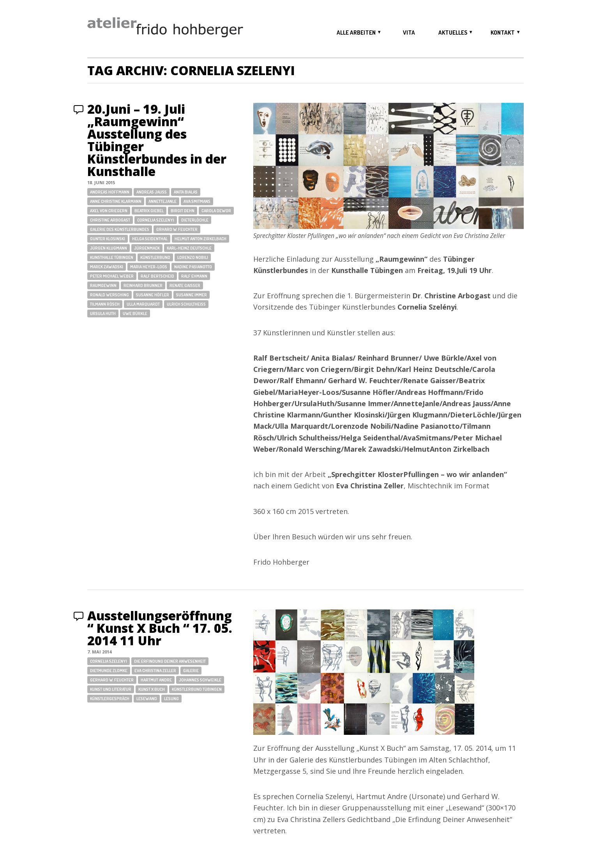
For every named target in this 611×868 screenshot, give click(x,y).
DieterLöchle (195, 220)
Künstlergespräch (110, 699)
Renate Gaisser (185, 285)
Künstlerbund (155, 257)
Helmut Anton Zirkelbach (200, 239)
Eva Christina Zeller (155, 671)
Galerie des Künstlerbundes (120, 229)
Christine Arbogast (110, 220)
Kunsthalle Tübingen (112, 257)
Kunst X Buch (152, 689)
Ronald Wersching (109, 295)
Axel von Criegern (109, 211)
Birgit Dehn (183, 211)
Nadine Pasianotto (193, 267)
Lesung (171, 699)
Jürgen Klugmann (109, 248)
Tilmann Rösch (105, 304)
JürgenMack (147, 248)
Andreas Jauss (152, 192)
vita (409, 33)
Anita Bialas (186, 192)
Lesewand (147, 699)
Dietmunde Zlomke (109, 671)
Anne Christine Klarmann (116, 201)
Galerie (191, 671)
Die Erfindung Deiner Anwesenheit (170, 661)
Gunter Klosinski (108, 239)
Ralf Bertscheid (157, 276)
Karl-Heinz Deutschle (189, 248)
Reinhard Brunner (143, 285)
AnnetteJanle (162, 201)
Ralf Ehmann (194, 276)
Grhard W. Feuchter (177, 229)
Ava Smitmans (197, 201)
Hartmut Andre (156, 680)
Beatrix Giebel (149, 211)
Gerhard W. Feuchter (112, 680)
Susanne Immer (192, 295)
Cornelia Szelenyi (156, 220)
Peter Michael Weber (112, 276)
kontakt (503, 33)
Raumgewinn (103, 285)
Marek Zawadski (107, 267)
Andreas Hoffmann (110, 192)
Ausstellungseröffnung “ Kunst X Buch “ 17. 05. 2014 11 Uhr (160, 628)
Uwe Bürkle (135, 313)
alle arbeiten (356, 33)
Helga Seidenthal (150, 239)
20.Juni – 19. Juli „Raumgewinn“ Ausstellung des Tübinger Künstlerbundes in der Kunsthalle (157, 140)
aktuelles (453, 33)
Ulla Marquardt (143, 304)
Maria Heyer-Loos (149, 267)
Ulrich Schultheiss (186, 304)
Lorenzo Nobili (193, 257)
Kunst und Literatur (111, 689)
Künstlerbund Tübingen (197, 689)
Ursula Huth (103, 313)
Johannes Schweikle (200, 680)
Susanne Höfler (153, 295)
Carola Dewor (216, 211)
